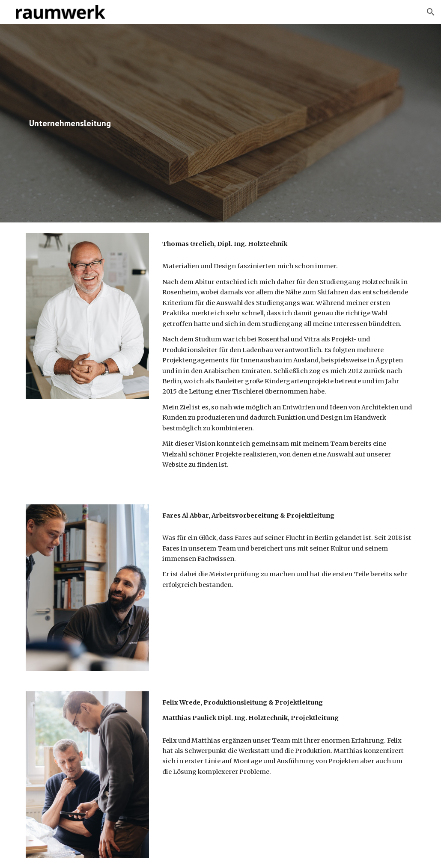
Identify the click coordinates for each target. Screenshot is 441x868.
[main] (154, 123)
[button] (431, 12)
